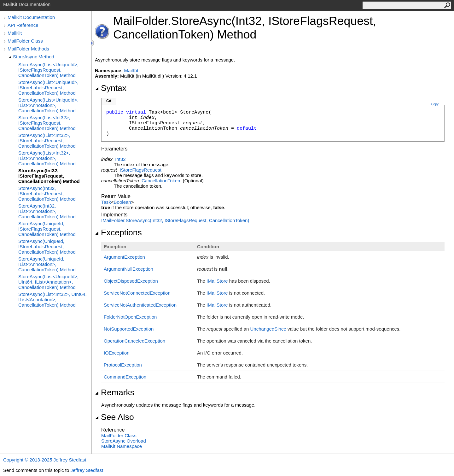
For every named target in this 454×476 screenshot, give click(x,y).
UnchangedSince (268, 329)
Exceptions (118, 232)
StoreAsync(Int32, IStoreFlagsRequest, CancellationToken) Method (49, 176)
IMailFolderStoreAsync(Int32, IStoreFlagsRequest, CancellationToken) (175, 220)
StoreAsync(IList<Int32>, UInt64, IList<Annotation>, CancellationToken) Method (52, 300)
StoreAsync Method (34, 57)
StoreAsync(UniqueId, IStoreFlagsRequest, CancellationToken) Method (47, 229)
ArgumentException (124, 257)
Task (106, 202)
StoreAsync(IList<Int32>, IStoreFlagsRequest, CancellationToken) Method (47, 123)
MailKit (15, 33)
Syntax (111, 88)
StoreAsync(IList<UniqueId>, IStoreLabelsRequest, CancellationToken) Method (48, 88)
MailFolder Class (25, 41)
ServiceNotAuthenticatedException (140, 305)
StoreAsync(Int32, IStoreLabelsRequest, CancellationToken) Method (47, 194)
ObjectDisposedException (131, 281)
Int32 (120, 159)
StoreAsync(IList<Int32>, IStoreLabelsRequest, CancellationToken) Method (47, 141)
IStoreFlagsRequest (140, 170)
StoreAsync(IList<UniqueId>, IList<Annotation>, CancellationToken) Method (48, 105)
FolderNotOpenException (130, 317)
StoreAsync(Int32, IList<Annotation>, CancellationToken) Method (47, 211)
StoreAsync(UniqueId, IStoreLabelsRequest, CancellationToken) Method (47, 247)
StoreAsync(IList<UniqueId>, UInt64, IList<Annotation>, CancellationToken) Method (48, 282)
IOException (117, 353)
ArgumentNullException (128, 269)
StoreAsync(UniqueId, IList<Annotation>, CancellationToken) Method (47, 264)
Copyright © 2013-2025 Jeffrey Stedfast (45, 460)
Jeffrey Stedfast (87, 470)
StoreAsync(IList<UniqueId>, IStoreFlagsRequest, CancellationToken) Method (48, 70)
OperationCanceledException (134, 341)
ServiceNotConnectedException (137, 293)
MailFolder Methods (28, 49)
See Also (114, 417)
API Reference (23, 25)
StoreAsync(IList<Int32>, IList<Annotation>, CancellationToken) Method (47, 158)
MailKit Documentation (31, 17)
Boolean (122, 202)
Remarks (115, 392)
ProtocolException (123, 365)
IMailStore (217, 281)
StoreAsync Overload (124, 441)
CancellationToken (161, 181)
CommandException (125, 377)
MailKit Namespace (122, 446)
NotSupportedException (129, 329)
